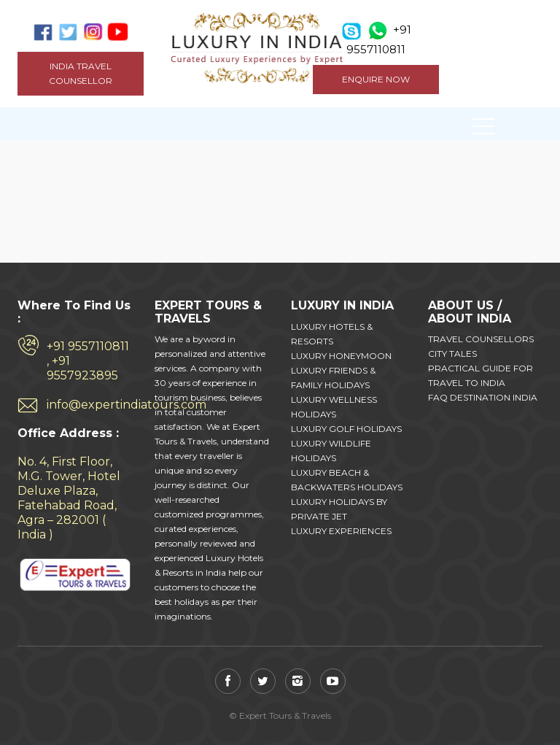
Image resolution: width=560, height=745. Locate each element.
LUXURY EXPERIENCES (341, 531)
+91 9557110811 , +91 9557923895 (88, 361)
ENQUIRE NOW (376, 79)
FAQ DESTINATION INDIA (483, 397)
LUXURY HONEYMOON (341, 356)
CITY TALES (452, 354)
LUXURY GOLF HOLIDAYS (346, 429)
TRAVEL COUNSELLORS (481, 339)
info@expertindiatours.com (90, 405)
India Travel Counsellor (81, 73)
